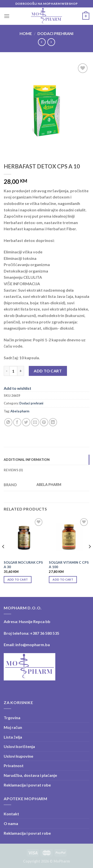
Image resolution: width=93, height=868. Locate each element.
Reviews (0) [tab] (13, 470)
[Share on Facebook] (17, 422)
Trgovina (12, 718)
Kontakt (11, 814)
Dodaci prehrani (55, 33)
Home (26, 33)
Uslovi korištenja (19, 746)
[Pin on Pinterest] (44, 422)
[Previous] (3, 557)
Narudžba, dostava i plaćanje (30, 775)
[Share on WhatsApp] (8, 422)
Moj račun (13, 727)
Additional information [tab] (27, 460)
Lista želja (13, 737)
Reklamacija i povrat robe (27, 785)
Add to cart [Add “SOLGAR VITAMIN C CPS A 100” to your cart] (63, 579)
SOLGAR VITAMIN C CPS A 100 (69, 565)
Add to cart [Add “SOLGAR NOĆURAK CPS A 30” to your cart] (18, 579)
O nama (11, 823)
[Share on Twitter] (26, 422)
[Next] (90, 557)
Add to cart (48, 371)
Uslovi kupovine (18, 756)
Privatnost (14, 766)
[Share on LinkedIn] (53, 422)
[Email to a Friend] (35, 422)
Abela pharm (20, 411)
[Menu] (7, 16)
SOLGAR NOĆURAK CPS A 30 (23, 565)
